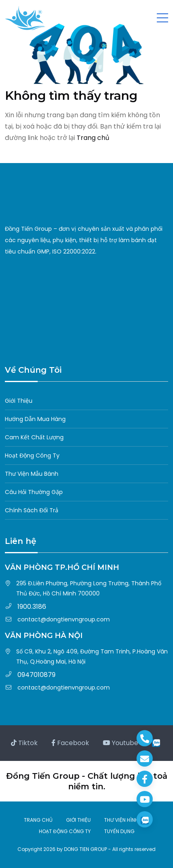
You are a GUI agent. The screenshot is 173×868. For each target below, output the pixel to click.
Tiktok (24, 743)
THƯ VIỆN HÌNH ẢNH (127, 820)
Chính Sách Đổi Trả (32, 510)
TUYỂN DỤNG (119, 831)
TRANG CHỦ (38, 820)
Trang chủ (93, 138)
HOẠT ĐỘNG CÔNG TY (65, 831)
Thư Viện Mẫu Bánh (32, 474)
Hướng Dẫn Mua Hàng (35, 419)
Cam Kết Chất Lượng (34, 437)
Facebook (70, 743)
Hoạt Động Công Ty (32, 455)
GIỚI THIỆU (78, 820)
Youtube (121, 743)
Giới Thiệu (19, 401)
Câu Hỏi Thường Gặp (34, 492)
